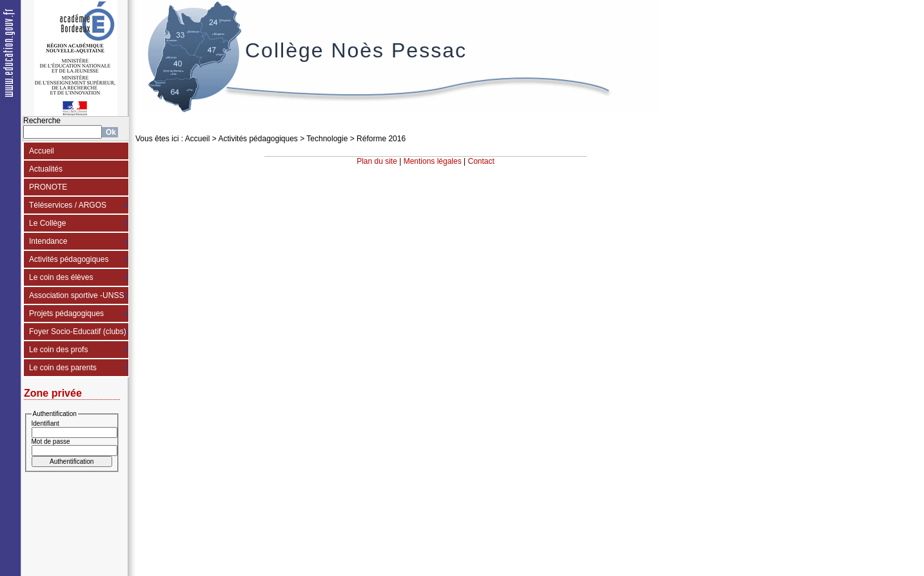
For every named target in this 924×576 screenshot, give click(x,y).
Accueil (42, 151)
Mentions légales (433, 161)
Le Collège (47, 223)
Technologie (327, 139)
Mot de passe (51, 442)
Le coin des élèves (61, 277)
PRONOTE (48, 187)
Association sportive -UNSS (76, 295)
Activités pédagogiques (69, 259)
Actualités (46, 169)
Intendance (48, 241)
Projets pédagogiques (66, 313)
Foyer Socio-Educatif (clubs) (78, 332)
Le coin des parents (63, 368)
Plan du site (377, 161)
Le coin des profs (58, 350)
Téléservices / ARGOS (68, 205)
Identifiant (45, 423)
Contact (481, 161)
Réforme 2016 (381, 139)
